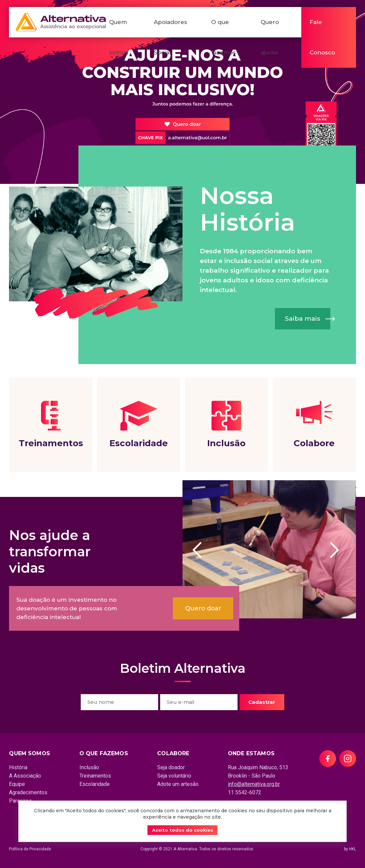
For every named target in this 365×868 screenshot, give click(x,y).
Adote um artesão (178, 784)
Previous (201, 550)
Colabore (314, 425)
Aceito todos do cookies (183, 830)
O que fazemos (224, 37)
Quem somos (119, 37)
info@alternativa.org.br (254, 784)
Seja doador (171, 767)
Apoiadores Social (170, 37)
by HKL (350, 849)
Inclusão (226, 425)
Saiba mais (303, 319)
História (18, 767)
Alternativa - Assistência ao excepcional (61, 22)
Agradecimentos (28, 792)
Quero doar (203, 608)
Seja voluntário (174, 776)
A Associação (25, 776)
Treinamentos (51, 425)
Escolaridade (139, 425)
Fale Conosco (322, 37)
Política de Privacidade (30, 849)
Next (338, 550)
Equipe (17, 784)
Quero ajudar (270, 37)
